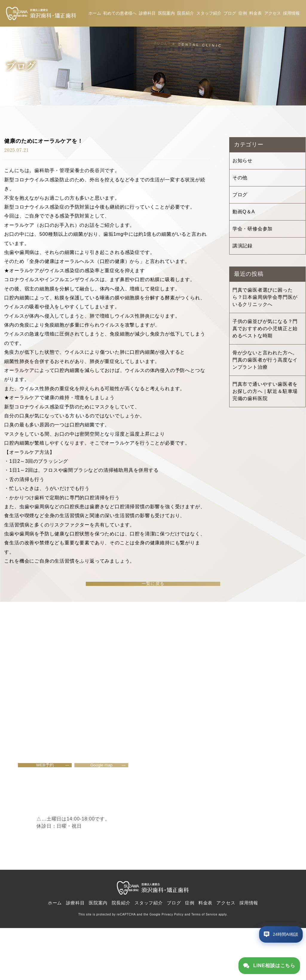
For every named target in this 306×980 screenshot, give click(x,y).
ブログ (230, 14)
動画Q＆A (244, 213)
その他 (240, 179)
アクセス (273, 14)
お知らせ (242, 162)
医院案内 (166, 14)
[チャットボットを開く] (275, 946)
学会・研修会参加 (253, 231)
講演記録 (242, 248)
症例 (243, 14)
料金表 (255, 14)
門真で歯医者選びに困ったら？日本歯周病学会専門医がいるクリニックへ (265, 299)
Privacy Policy (173, 967)
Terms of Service (204, 967)
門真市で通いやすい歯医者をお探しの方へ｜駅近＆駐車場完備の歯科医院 (265, 393)
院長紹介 (186, 14)
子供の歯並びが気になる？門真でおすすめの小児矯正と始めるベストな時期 (265, 330)
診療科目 (147, 14)
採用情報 (291, 14)
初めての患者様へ (120, 14)
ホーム (95, 14)
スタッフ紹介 (209, 14)
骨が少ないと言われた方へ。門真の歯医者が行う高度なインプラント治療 (265, 362)
